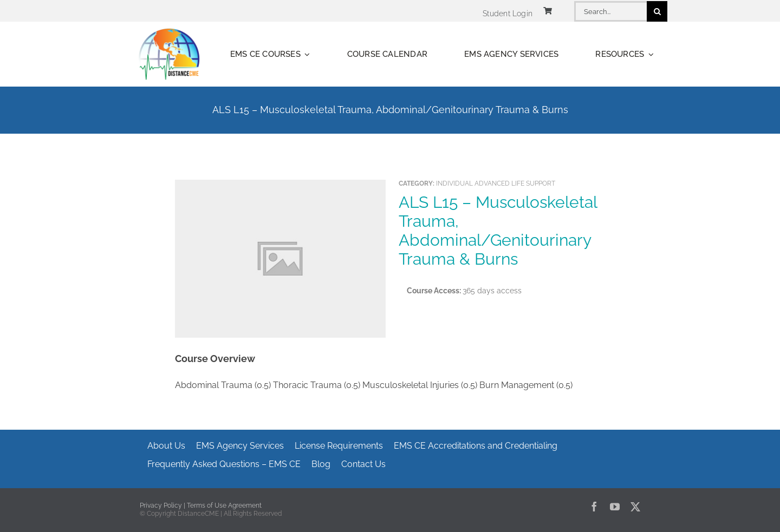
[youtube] (615, 507)
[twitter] (635, 507)
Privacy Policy (161, 505)
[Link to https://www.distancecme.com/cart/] (548, 11)
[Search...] (610, 11)
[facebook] (594, 507)
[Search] (657, 11)
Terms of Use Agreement (224, 505)
